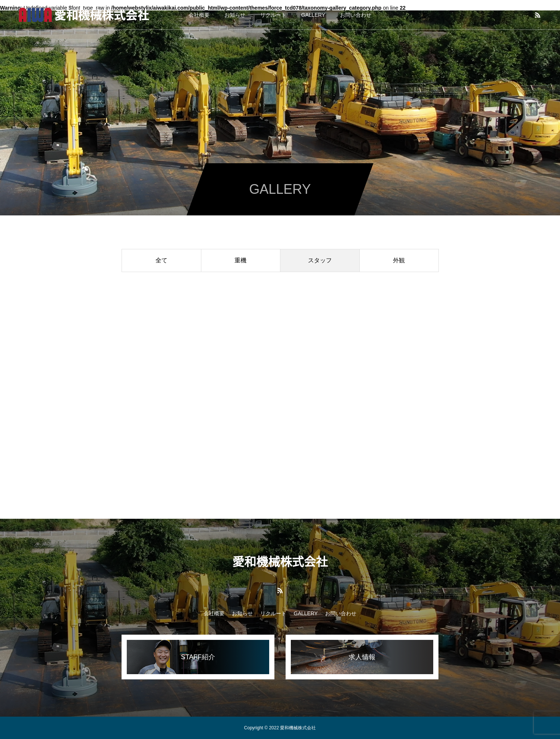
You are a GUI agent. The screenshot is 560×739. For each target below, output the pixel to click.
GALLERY (313, 15)
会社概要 (199, 15)
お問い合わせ (356, 15)
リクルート (273, 15)
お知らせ (235, 15)
